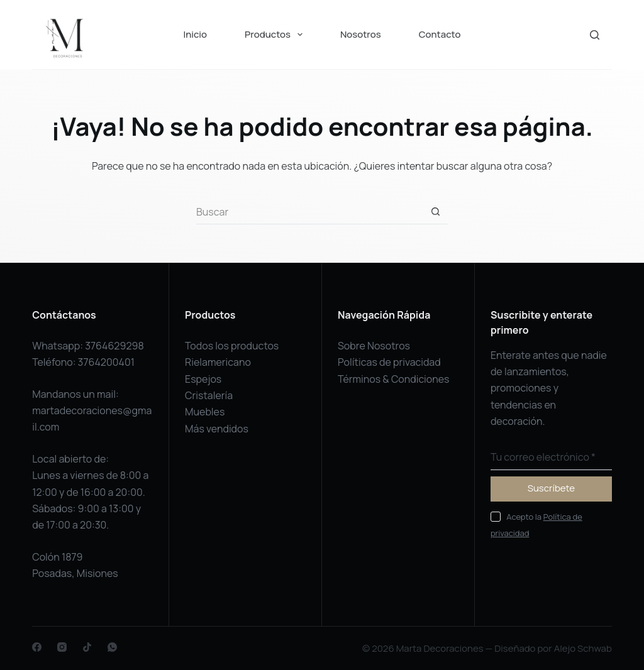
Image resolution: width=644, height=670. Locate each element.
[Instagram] (62, 647)
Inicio (195, 34)
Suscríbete (551, 488)
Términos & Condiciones (394, 379)
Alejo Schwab (583, 648)
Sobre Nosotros (374, 346)
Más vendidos (217, 429)
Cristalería (209, 395)
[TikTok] (87, 647)
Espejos (203, 379)
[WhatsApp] (112, 647)
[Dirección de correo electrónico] (551, 458)
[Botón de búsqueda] (435, 212)
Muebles (205, 412)
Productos (276, 35)
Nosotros (361, 34)
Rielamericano (218, 362)
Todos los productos (232, 346)
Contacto (440, 34)
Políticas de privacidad (389, 362)
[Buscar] (595, 35)
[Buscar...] (309, 212)
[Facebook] (37, 647)
